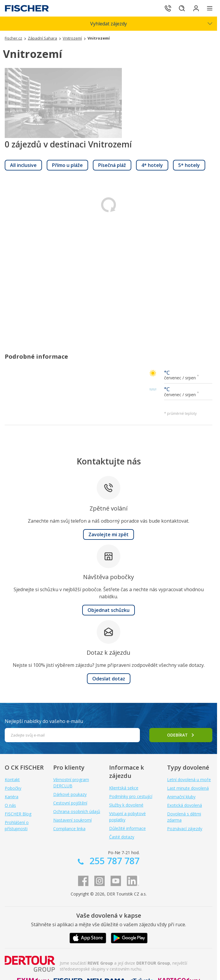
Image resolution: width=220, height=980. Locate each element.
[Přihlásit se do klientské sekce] (193, 8)
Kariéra (12, 797)
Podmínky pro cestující (131, 796)
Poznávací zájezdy (185, 829)
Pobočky (13, 788)
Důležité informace (127, 828)
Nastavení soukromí (72, 820)
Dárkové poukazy (70, 794)
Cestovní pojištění (70, 803)
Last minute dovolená (188, 788)
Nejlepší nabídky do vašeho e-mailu (44, 721)
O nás (10, 805)
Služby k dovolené (126, 805)
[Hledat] (177, 8)
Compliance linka (69, 829)
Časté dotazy (122, 837)
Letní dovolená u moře (189, 780)
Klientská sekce (124, 788)
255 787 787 (113, 861)
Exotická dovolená (185, 805)
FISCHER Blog (18, 814)
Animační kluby (181, 797)
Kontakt (12, 780)
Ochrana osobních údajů (77, 811)
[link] (23, 165)
